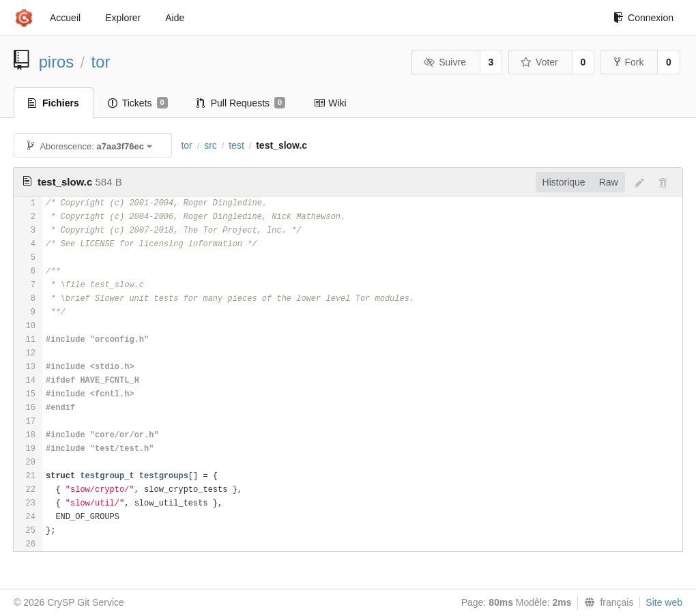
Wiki (330, 103)
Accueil (65, 18)
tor (101, 62)
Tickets (138, 103)
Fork (629, 62)
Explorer (123, 18)
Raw (609, 182)
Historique (564, 182)
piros (57, 62)
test (236, 145)
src (211, 145)
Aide (175, 18)
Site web (664, 602)
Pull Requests (241, 103)
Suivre (445, 62)
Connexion (643, 18)
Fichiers (54, 103)
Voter (539, 62)
